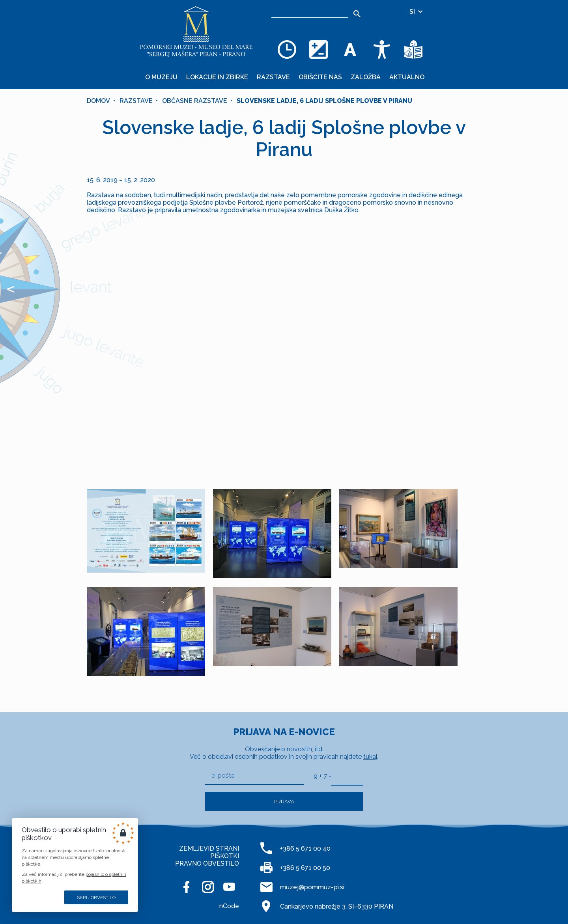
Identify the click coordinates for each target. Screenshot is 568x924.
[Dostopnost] (382, 49)
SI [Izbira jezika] (417, 12)
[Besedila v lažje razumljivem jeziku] (413, 49)
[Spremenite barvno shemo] (319, 49)
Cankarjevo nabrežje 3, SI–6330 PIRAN (337, 906)
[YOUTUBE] (229, 887)
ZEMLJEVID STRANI (209, 848)
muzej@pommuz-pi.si (312, 887)
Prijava (284, 801)
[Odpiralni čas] (287, 49)
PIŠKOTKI (225, 856)
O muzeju (161, 77)
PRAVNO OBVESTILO (207, 863)
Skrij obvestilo (96, 898)
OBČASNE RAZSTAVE (195, 101)
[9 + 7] (347, 776)
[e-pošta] (255, 776)
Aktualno (407, 77)
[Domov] (196, 32)
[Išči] (357, 14)
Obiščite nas (320, 77)
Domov (98, 101)
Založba (366, 77)
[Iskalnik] (310, 12)
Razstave (273, 77)
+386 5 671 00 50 (305, 868)
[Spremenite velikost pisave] (350, 49)
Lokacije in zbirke (217, 77)
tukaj (370, 757)
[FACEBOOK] (187, 887)
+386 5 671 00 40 (305, 848)
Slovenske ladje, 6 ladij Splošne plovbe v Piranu (324, 101)
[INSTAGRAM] (208, 887)
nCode (229, 906)
